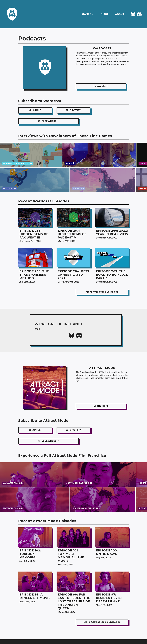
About (46, 628)
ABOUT (120, 14)
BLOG (104, 14)
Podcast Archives (19, 637)
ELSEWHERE (111, 110)
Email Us (47, 632)
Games (14, 628)
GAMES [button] (88, 14)
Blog (13, 632)
